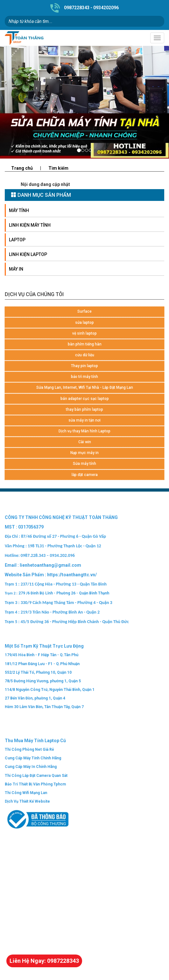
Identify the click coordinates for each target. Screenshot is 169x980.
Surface (84, 311)
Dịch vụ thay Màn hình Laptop (84, 431)
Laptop (17, 240)
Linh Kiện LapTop (28, 254)
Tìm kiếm (58, 168)
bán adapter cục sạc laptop (85, 399)
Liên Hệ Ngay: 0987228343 (44, 961)
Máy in (16, 269)
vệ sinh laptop (84, 333)
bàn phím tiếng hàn (85, 344)
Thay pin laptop (84, 366)
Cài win (85, 442)
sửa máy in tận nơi (84, 420)
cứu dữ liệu (85, 355)
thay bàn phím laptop (84, 409)
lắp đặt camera (85, 475)
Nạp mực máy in (84, 453)
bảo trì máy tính (84, 377)
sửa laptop (84, 323)
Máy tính (19, 210)
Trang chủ (22, 168)
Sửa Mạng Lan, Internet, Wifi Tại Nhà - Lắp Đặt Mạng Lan (85, 387)
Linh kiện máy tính (30, 225)
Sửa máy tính (84, 464)
